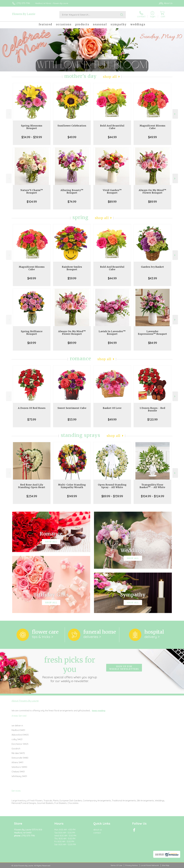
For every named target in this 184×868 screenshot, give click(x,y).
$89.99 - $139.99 (112, 496)
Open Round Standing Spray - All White (112, 486)
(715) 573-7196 (23, 3)
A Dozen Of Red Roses (32, 408)
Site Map (166, 865)
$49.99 (72, 137)
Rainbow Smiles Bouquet (72, 268)
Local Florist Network (150, 865)
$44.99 (112, 137)
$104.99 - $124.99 (153, 496)
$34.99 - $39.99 (32, 137)
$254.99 (32, 496)
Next (175, 114)
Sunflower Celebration (72, 126)
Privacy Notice (131, 865)
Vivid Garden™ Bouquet (112, 191)
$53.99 (72, 419)
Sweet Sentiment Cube (72, 408)
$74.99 (72, 202)
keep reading (99, 711)
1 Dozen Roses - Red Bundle (152, 409)
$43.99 (153, 278)
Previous (9, 114)
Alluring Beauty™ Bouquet (72, 191)
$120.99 (152, 419)
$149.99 (72, 496)
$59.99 (72, 278)
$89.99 (112, 202)
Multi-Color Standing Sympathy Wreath (72, 486)
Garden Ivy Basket (153, 267)
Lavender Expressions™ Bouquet (153, 333)
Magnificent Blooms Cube (153, 127)
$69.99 (32, 343)
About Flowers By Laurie (25, 701)
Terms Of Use (116, 865)
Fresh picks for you (70, 669)
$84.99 (153, 343)
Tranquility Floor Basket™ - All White (152, 486)
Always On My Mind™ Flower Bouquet (153, 191)
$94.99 (112, 343)
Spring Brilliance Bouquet (32, 333)
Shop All (110, 77)
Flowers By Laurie (24, 14)
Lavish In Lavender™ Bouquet (112, 333)
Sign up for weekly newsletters (124, 668)
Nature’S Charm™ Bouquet (32, 191)
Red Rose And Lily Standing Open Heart (32, 486)
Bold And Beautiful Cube (112, 127)
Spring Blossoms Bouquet (32, 127)
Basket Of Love (112, 408)
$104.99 (32, 202)
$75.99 (32, 419)
